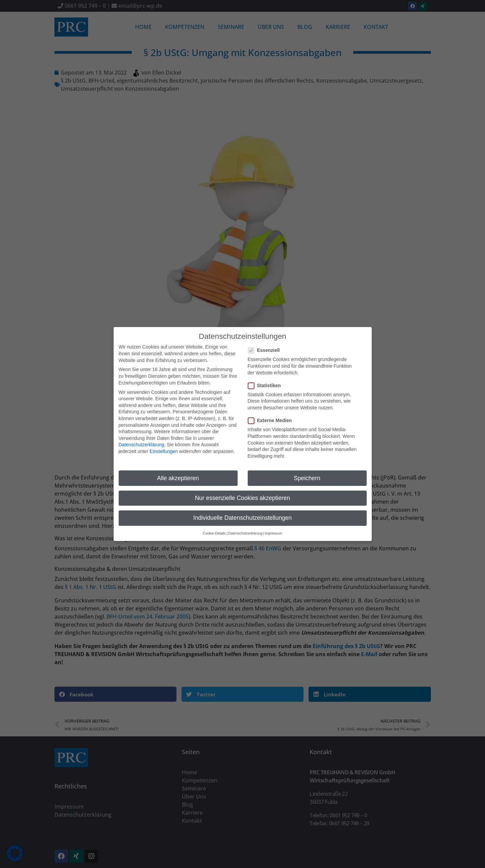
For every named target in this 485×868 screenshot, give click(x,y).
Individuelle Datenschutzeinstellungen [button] (242, 513)
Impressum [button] (273, 529)
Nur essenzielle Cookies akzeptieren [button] (242, 494)
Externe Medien (272, 416)
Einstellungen (164, 447)
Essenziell (266, 346)
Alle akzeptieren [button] (178, 474)
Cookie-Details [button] (214, 529)
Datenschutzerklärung (142, 441)
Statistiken (267, 381)
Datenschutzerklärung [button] (245, 529)
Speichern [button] (307, 474)
